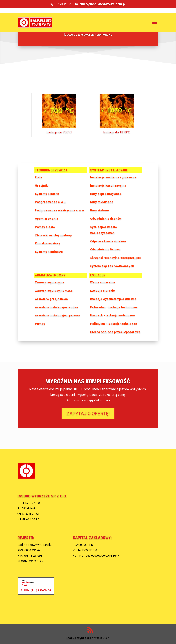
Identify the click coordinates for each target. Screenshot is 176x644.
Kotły (38, 177)
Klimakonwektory (47, 243)
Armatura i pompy (50, 275)
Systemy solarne (47, 194)
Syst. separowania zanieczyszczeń (104, 230)
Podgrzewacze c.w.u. (51, 202)
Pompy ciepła (45, 227)
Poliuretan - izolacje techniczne (114, 307)
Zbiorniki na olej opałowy (53, 235)
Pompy (40, 324)
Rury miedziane (102, 202)
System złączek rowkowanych (112, 266)
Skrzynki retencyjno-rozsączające (116, 258)
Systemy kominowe (49, 252)
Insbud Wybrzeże (79, 638)
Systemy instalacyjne (109, 170)
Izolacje (98, 275)
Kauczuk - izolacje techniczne (113, 315)
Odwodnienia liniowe (105, 249)
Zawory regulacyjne (50, 282)
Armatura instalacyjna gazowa (57, 315)
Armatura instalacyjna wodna (56, 307)
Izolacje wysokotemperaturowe (113, 299)
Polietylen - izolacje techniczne (114, 324)
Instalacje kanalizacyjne (108, 185)
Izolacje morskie (103, 291)
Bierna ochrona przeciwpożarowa (115, 332)
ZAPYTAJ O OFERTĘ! (88, 414)
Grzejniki (42, 185)
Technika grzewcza (51, 170)
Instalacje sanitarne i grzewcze (113, 177)
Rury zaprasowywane (106, 194)
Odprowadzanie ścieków (108, 241)
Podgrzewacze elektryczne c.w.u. (60, 210)
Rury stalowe (100, 210)
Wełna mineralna (103, 282)
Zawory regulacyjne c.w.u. (54, 291)
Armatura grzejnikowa (51, 299)
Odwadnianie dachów (106, 219)
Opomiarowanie (46, 219)
